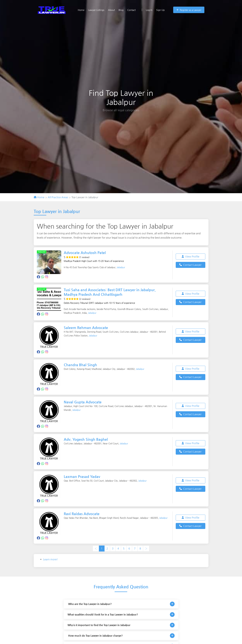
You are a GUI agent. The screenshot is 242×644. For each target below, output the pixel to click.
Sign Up (160, 10)
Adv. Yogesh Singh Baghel (87, 439)
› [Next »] (146, 548)
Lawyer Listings (96, 10)
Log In (147, 10)
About (111, 10)
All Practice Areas (58, 197)
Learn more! (50, 559)
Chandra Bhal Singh (81, 365)
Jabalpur (121, 267)
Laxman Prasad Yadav (83, 476)
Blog (121, 10)
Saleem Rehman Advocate (87, 328)
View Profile (191, 256)
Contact (131, 10)
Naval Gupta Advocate (84, 402)
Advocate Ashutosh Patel (86, 253)
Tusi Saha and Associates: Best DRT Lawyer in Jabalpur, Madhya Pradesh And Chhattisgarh (112, 292)
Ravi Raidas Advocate (83, 514)
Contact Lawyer (190, 265)
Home (81, 10)
